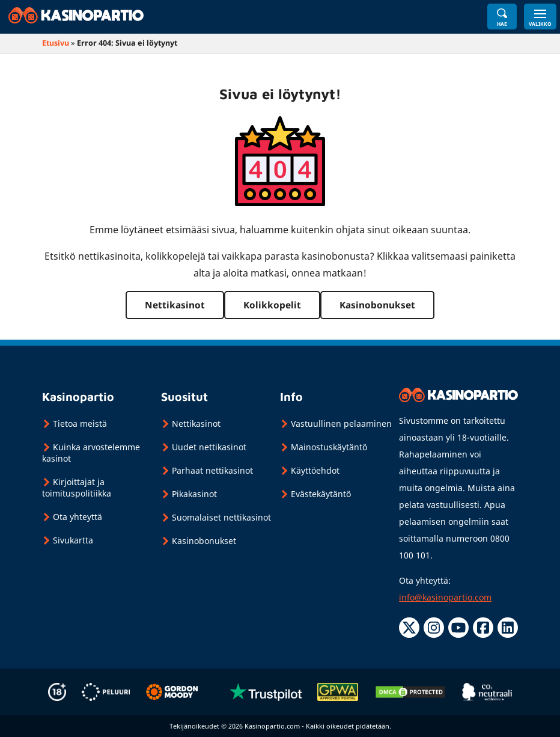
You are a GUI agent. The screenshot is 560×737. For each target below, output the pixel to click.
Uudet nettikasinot (209, 447)
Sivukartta (73, 540)
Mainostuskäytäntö (329, 447)
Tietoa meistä (80, 424)
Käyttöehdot (315, 470)
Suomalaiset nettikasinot (221, 517)
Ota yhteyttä (78, 517)
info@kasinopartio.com (445, 597)
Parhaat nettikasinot (212, 470)
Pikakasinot (194, 494)
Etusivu (56, 43)
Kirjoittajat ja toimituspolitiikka (77, 488)
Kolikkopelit (272, 305)
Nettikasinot (175, 305)
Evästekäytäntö (321, 494)
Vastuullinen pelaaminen (341, 424)
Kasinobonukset (377, 305)
